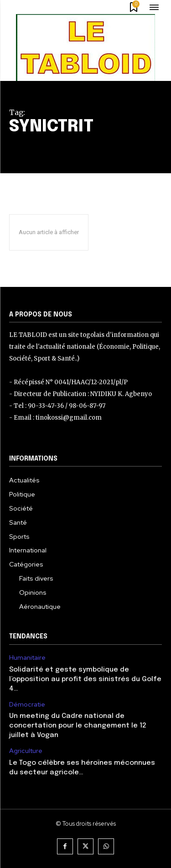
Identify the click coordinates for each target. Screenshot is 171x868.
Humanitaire (27, 658)
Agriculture (26, 751)
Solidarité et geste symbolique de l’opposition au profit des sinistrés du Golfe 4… (85, 679)
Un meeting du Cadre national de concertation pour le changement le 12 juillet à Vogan (78, 726)
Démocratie (27, 705)
